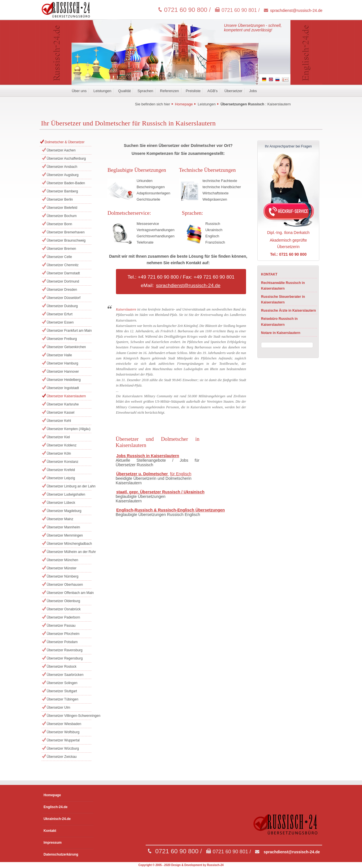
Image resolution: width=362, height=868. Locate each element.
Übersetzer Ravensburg (65, 650)
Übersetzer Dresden (62, 290)
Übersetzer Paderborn (63, 617)
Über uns (79, 91)
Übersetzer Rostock (62, 667)
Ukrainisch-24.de (57, 819)
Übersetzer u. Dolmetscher (143, 474)
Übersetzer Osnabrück (64, 609)
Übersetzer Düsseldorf (63, 298)
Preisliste (193, 91)
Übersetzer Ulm (58, 708)
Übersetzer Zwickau (62, 757)
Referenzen (170, 91)
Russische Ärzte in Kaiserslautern (288, 311)
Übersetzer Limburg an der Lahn (69, 486)
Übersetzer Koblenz (62, 445)
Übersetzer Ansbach (62, 167)
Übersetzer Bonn (59, 224)
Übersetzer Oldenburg (63, 601)
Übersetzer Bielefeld (62, 208)
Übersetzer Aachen (61, 150)
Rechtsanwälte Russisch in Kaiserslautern (283, 286)
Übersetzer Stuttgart (62, 691)
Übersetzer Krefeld (61, 470)
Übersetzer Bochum (62, 216)
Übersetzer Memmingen (65, 535)
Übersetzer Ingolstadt (63, 388)
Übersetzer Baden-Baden (66, 183)
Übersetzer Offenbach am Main (69, 593)
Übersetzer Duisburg (62, 306)
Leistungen (102, 91)
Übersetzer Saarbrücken (65, 675)
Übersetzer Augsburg (63, 175)
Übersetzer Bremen (61, 249)
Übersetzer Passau (61, 626)
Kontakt (50, 831)
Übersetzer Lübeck (61, 503)
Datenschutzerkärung (61, 854)
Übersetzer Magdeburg (64, 511)
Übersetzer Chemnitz (63, 265)
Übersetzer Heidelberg (64, 380)
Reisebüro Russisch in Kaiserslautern (279, 322)
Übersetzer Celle (59, 257)
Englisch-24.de (56, 807)
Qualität (125, 91)
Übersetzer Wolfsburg (63, 732)
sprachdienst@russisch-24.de (296, 10)
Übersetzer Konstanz (63, 462)
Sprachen (145, 91)
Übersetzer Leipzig (61, 478)
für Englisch (181, 474)
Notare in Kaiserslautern (281, 333)
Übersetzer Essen (60, 322)
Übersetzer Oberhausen (65, 585)
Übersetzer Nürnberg (63, 576)
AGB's (212, 91)
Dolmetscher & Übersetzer (65, 142)
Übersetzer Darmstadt (63, 273)
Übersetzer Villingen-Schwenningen (69, 716)
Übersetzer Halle (59, 355)
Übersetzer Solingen (62, 683)
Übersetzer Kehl (59, 421)
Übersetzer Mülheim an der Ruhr (69, 552)
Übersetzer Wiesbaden (64, 724)
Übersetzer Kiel (58, 437)
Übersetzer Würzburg (63, 748)
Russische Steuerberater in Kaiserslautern (283, 300)
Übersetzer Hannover (63, 372)
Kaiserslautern (279, 104)
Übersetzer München (62, 560)
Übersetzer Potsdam (62, 642)
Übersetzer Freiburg (62, 339)
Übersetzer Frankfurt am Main (69, 331)
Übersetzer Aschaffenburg (66, 159)
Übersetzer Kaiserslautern (66, 396)
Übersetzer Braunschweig (66, 240)
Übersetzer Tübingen (63, 699)
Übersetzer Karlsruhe (63, 404)
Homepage (184, 104)
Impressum (53, 843)
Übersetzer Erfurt (60, 314)
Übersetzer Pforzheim (63, 634)
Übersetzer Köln (59, 453)
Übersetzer (233, 91)
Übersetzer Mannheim (63, 527)
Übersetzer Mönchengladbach (69, 544)
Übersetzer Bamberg (62, 191)
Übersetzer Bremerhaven (66, 232)
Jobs (253, 91)
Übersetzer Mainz (60, 519)
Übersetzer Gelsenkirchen (66, 347)
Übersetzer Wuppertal (63, 740)
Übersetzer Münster (62, 568)
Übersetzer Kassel (61, 413)
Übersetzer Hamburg (62, 363)
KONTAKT (269, 274)
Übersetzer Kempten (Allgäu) (69, 429)
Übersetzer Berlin (60, 199)
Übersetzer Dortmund (63, 281)
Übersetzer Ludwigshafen (66, 494)
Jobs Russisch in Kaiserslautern (148, 456)
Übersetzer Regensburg (65, 658)
